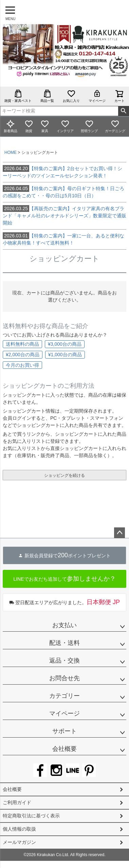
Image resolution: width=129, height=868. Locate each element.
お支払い (64, 625)
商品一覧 (47, 96)
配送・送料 (64, 643)
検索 (123, 111)
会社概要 (64, 749)
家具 (45, 126)
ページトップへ (119, 533)
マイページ (97, 96)
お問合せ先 (64, 678)
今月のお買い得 (22, 365)
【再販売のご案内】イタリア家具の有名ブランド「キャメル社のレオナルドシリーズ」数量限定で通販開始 (64, 215)
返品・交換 (64, 661)
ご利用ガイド (17, 802)
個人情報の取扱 (19, 829)
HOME (11, 152)
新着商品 (11, 126)
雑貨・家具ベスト (18, 96)
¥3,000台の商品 (65, 344)
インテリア (65, 126)
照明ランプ (89, 126)
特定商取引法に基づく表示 (31, 816)
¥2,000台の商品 (23, 355)
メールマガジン (19, 842)
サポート (64, 731)
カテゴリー (64, 696)
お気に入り (71, 96)
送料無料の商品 (22, 344)
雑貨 (29, 126)
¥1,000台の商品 (65, 355)
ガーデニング (115, 126)
